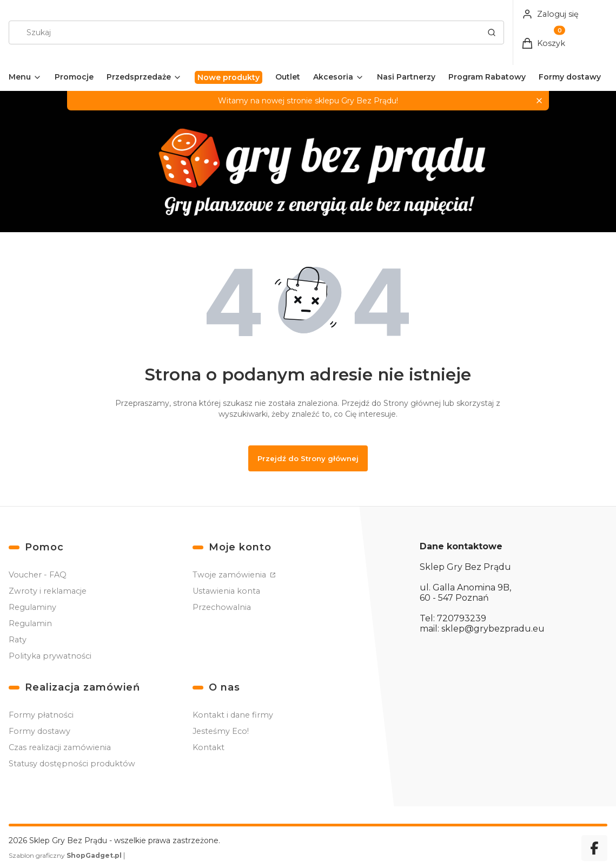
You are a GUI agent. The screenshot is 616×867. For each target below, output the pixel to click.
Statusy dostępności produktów (72, 764)
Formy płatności (41, 715)
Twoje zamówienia (230, 575)
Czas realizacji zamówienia (60, 747)
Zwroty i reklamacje (48, 591)
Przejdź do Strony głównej (308, 458)
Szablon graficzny (66, 855)
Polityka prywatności (50, 656)
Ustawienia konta (226, 591)
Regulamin (30, 623)
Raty (18, 640)
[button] (492, 32)
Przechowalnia (222, 607)
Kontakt (208, 747)
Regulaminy (32, 607)
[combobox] (242, 32)
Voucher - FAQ (38, 575)
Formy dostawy (39, 731)
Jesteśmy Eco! (221, 731)
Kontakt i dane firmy (233, 715)
